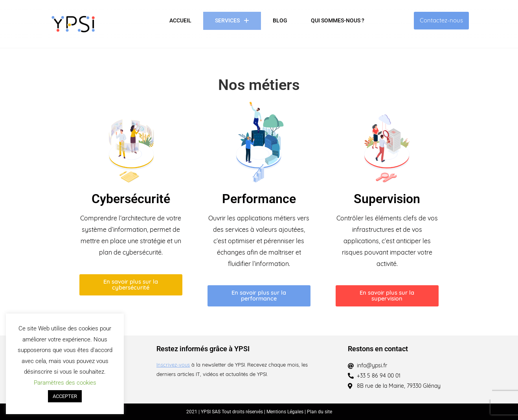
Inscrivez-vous (173, 365)
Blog (280, 21)
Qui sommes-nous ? (338, 21)
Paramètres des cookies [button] (65, 383)
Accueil (180, 21)
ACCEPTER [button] (65, 396)
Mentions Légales (286, 412)
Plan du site (320, 412)
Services (232, 21)
